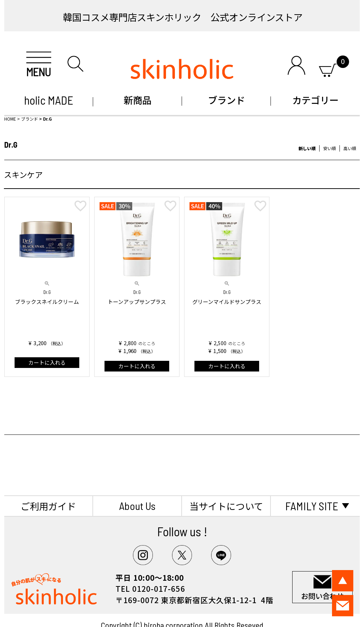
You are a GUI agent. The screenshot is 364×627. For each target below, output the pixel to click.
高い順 (350, 148)
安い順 (330, 148)
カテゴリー (315, 100)
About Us (137, 506)
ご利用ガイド (48, 506)
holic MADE (49, 100)
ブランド (226, 100)
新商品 (138, 100)
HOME (10, 119)
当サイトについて (226, 506)
